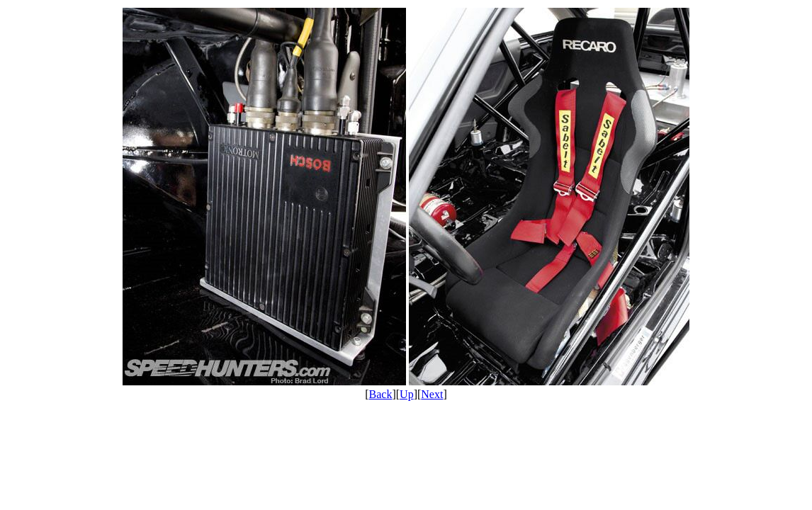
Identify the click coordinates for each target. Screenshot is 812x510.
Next (432, 394)
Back (381, 394)
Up (407, 394)
